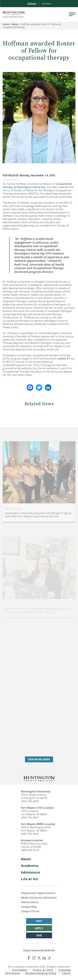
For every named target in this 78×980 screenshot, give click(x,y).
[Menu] (72, 14)
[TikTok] (49, 958)
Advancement (30, 902)
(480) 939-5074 (30, 850)
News (15, 24)
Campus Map (29, 907)
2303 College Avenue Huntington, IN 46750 (34, 796)
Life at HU (29, 879)
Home (6, 24)
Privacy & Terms (43, 970)
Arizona (46, 4)
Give (39, 935)
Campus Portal (30, 911)
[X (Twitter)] (39, 958)
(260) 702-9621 (30, 818)
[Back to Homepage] (39, 778)
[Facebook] (29, 958)
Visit (39, 921)
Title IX (66, 973)
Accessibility (20, 970)
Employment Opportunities (38, 893)
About (26, 859)
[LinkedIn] (44, 958)
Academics (30, 866)
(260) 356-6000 (30, 801)
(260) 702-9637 (30, 834)
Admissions (30, 872)
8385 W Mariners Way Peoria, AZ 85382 (34, 845)
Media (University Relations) (39, 898)
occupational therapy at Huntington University (37, 185)
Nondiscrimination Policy (41, 973)
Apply (39, 928)
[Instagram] (34, 958)
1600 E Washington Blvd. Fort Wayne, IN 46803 (36, 829)
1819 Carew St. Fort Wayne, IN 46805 (34, 813)
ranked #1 (63, 359)
